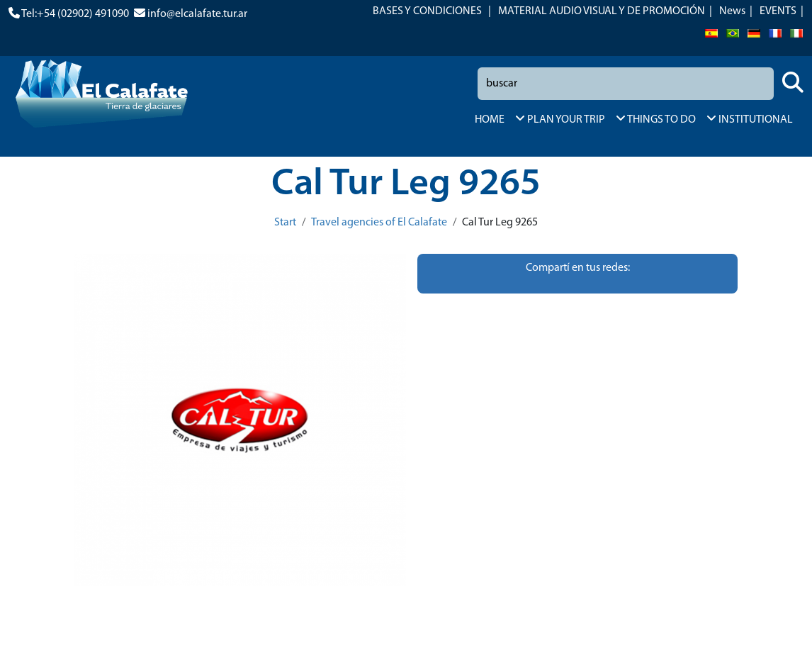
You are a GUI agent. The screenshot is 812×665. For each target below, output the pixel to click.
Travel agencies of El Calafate (379, 223)
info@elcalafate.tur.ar (197, 14)
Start (285, 223)
